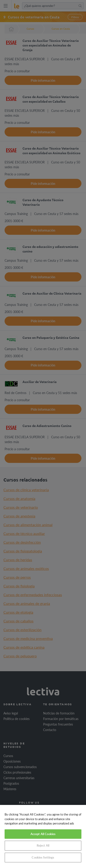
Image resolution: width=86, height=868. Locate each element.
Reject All (43, 845)
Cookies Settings (43, 857)
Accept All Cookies (43, 834)
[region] (43, 836)
